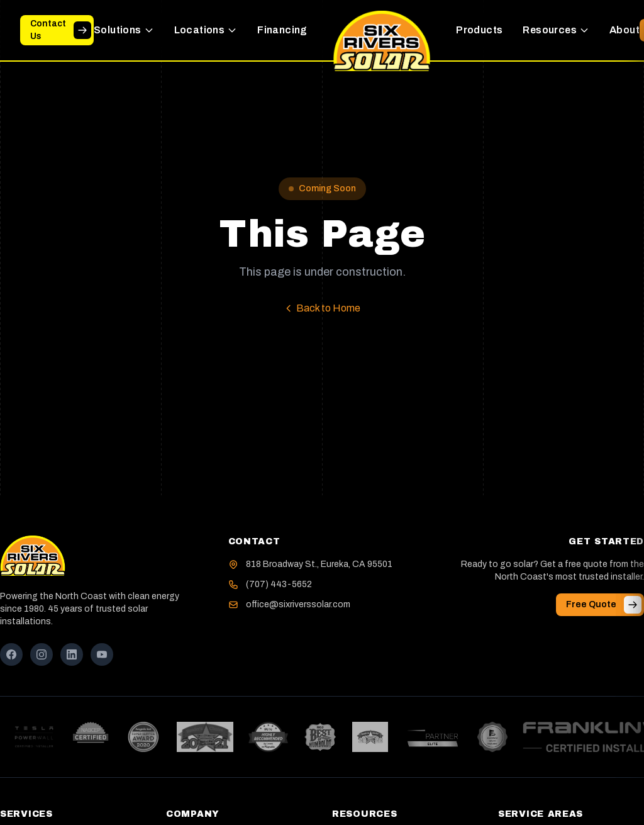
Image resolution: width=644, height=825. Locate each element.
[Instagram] (42, 654)
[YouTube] (102, 654)
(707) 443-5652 (279, 584)
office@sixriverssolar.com (298, 604)
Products (479, 30)
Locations (206, 30)
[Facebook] (11, 654)
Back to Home (322, 308)
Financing (282, 30)
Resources (556, 30)
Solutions (124, 30)
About (625, 30)
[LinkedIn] (72, 654)
